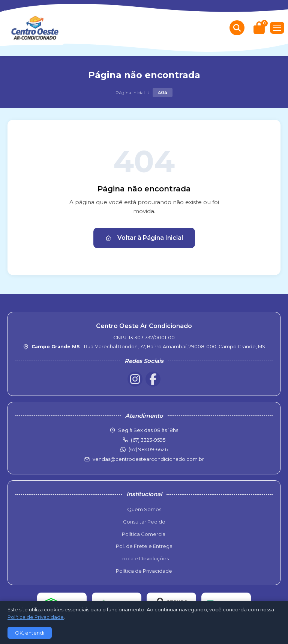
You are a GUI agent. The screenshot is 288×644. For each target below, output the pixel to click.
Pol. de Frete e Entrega (144, 546)
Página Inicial (130, 93)
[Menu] (277, 28)
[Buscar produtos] (237, 28)
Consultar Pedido (144, 522)
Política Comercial (144, 534)
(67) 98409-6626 (148, 449)
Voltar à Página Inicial (144, 238)
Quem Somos (144, 509)
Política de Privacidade (144, 571)
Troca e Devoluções (144, 558)
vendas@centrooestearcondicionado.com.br (148, 459)
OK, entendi (30, 633)
